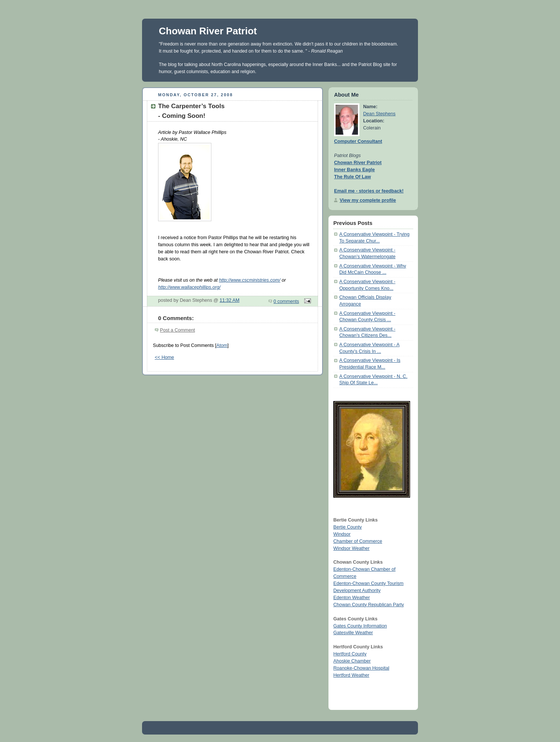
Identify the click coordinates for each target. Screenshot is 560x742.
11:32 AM (229, 300)
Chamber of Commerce (358, 541)
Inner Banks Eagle (354, 170)
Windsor (342, 534)
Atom (222, 345)
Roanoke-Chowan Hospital (361, 668)
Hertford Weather (351, 675)
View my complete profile (368, 200)
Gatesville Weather (353, 633)
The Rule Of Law (353, 177)
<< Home (164, 357)
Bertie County (347, 527)
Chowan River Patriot (208, 31)
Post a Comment (177, 330)
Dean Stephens (379, 114)
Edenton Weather (352, 598)
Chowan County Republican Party (369, 605)
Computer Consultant (358, 141)
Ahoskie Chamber (352, 661)
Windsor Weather (351, 548)
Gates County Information (360, 626)
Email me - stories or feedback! (369, 191)
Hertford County (350, 654)
